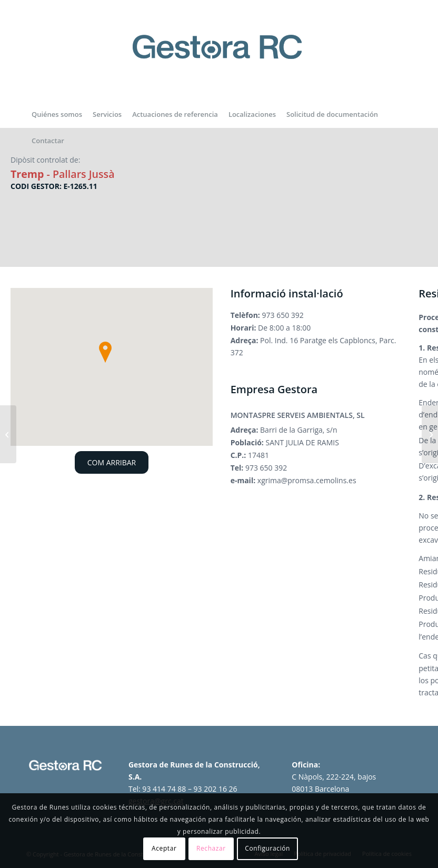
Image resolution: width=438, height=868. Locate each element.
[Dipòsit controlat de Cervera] (430, 434)
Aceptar (164, 848)
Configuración (267, 848)
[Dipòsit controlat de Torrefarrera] (8, 434)
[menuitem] (57, 114)
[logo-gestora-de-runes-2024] (219, 58)
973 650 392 (283, 315)
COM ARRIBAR (112, 462)
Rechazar (211, 848)
